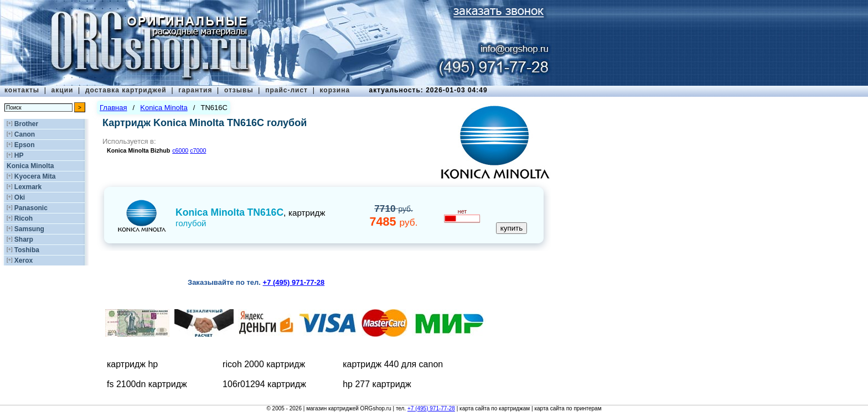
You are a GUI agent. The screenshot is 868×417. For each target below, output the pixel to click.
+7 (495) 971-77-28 (431, 408)
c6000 (180, 150)
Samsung (29, 229)
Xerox (24, 260)
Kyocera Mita (35, 176)
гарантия (195, 90)
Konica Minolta (30, 166)
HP (19, 155)
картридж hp (132, 364)
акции (63, 90)
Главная (113, 108)
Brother (26, 124)
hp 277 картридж (377, 384)
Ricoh (24, 218)
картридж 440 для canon (393, 364)
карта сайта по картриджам (495, 408)
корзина (335, 90)
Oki (20, 197)
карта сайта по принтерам (568, 408)
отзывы (239, 90)
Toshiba (27, 250)
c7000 (198, 150)
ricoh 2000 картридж (264, 364)
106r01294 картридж (264, 384)
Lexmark (28, 187)
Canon (25, 134)
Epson (25, 145)
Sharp (24, 239)
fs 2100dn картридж (147, 384)
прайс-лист (286, 90)
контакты (22, 90)
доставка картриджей (126, 90)
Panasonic (31, 208)
